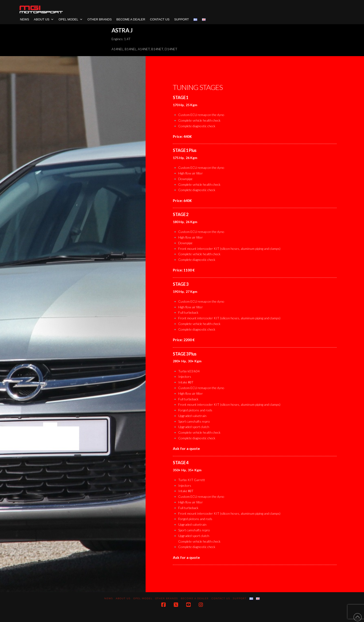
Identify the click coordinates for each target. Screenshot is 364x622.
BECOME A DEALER (131, 19)
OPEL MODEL (71, 19)
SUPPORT (182, 19)
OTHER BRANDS (99, 19)
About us (44, 19)
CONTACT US (160, 19)
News (25, 19)
